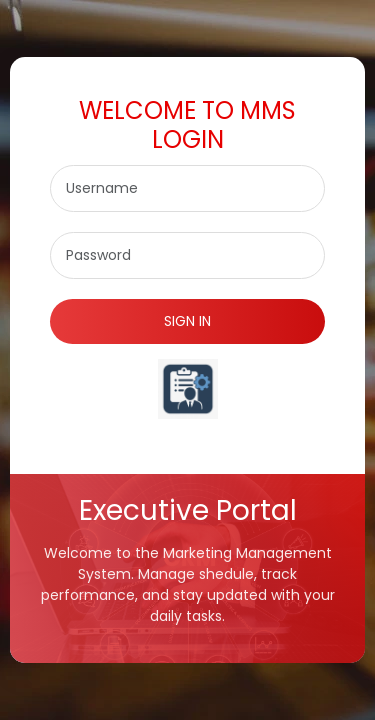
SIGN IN (187, 321)
